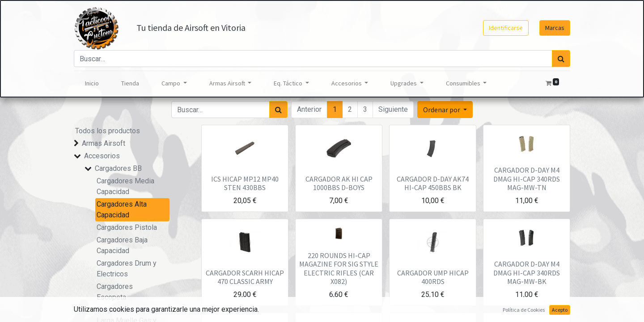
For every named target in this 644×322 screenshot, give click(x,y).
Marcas (555, 28)
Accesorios (102, 156)
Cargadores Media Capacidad (125, 186)
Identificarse (506, 28)
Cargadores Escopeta (115, 292)
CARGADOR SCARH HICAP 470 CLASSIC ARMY (245, 277)
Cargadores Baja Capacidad (122, 245)
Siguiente (393, 109)
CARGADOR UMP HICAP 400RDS (433, 277)
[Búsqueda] (561, 59)
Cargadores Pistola (127, 227)
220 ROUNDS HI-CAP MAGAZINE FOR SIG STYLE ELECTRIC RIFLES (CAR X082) (339, 268)
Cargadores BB (118, 168)
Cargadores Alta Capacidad (122, 210)
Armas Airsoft (104, 143)
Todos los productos (108, 131)
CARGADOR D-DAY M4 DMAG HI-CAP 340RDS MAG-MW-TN (527, 178)
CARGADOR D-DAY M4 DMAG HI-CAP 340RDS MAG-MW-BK (527, 272)
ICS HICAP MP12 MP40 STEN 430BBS (245, 183)
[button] (445, 110)
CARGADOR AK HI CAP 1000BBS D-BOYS (339, 183)
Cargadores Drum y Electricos (127, 269)
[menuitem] (92, 83)
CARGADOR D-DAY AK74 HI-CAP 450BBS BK (433, 183)
